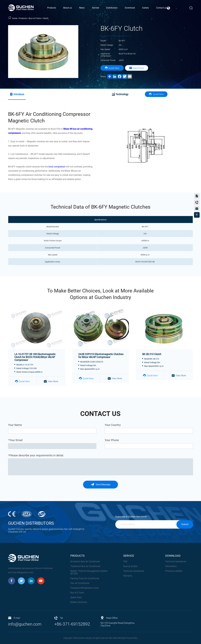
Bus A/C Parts (35, 18)
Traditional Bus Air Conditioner (85, 566)
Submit (185, 524)
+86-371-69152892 (72, 624)
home (15, 18)
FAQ (125, 561)
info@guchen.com (25, 624)
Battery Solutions (79, 602)
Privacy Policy (131, 638)
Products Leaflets (174, 571)
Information (171, 566)
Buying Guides (130, 566)
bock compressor (57, 167)
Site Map (121, 638)
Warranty (128, 576)
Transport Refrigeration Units (85, 588)
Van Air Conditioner (80, 583)
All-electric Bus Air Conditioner (85, 561)
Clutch (46, 18)
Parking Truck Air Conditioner (85, 578)
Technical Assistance (134, 571)
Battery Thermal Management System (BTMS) (89, 572)
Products (23, 18)
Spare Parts (76, 597)
